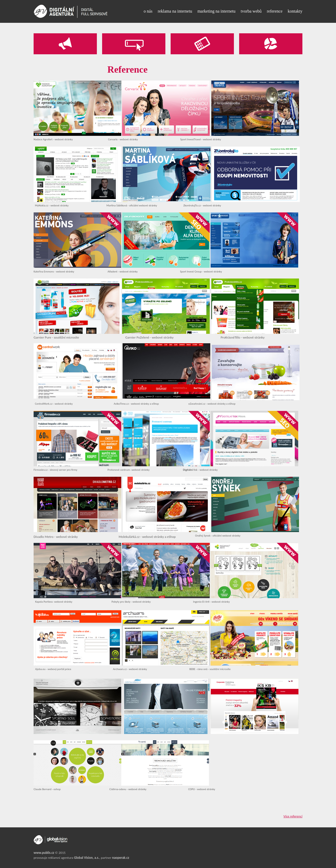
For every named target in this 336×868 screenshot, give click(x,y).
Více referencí (293, 816)
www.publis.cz (44, 853)
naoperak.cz (121, 858)
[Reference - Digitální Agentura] (71, 11)
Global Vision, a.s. (87, 858)
